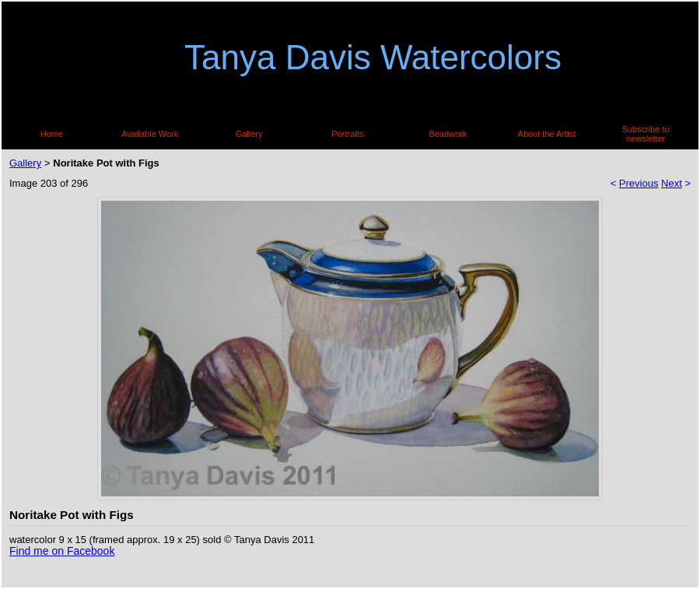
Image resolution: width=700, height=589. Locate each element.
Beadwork (448, 134)
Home (52, 134)
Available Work (150, 134)
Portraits (347, 134)
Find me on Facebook (62, 551)
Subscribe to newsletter (646, 134)
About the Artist (547, 134)
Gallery (249, 134)
